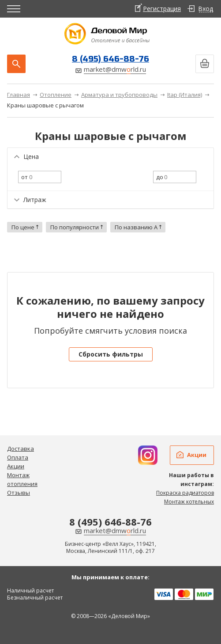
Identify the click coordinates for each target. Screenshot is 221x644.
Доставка (21, 449)
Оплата (18, 457)
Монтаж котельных (189, 502)
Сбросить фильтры (111, 354)
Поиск (16, 64)
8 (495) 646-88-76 (110, 59)
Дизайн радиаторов (148, 455)
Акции (16, 466)
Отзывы (19, 493)
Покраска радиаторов (185, 493)
